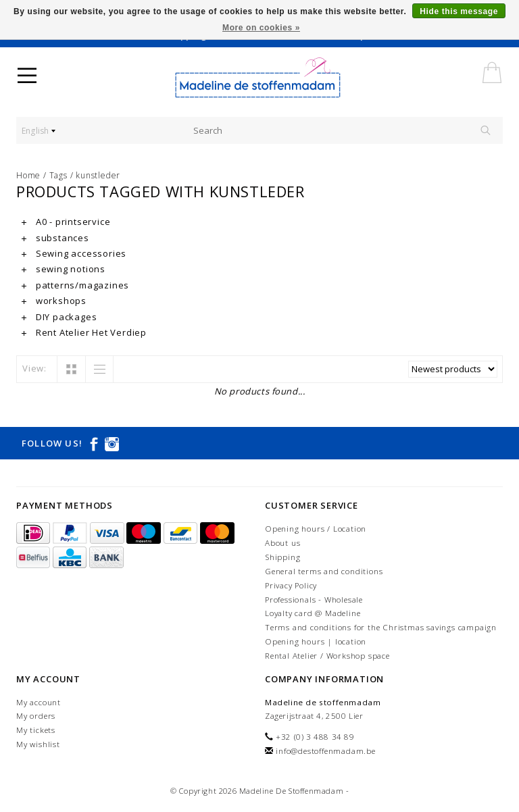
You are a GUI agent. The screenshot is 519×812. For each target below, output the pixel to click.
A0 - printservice (66, 222)
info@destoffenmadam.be (326, 751)
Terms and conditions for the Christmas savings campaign (381, 627)
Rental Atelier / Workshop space (327, 656)
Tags (58, 175)
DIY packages (59, 317)
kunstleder (98, 175)
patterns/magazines (75, 285)
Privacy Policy (291, 585)
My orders (36, 716)
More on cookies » (261, 28)
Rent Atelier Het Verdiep (84, 332)
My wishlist (38, 744)
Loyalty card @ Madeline (313, 613)
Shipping (282, 557)
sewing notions (64, 269)
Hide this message (459, 11)
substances (55, 238)
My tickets (36, 730)
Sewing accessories (74, 253)
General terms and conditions (324, 571)
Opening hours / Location (316, 529)
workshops (54, 301)
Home (28, 175)
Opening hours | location (316, 641)
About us (282, 543)
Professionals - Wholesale (314, 600)
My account (39, 702)
